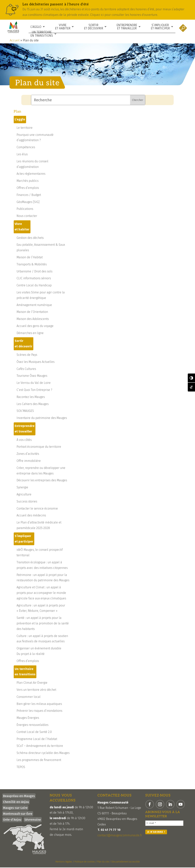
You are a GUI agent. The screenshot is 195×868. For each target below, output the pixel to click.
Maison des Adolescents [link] (33, 319)
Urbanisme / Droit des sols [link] (34, 272)
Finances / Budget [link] (29, 195)
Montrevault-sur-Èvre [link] (18, 814)
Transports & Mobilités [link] (32, 265)
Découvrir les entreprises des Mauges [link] (42, 481)
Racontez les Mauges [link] (31, 397)
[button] (150, 805)
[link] (97, 10)
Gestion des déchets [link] (30, 238)
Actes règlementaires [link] (31, 174)
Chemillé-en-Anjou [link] (16, 802)
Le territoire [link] (25, 128)
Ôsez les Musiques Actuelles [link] (36, 362)
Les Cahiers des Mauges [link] (33, 405)
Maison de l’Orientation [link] (32, 312)
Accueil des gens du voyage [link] (35, 327)
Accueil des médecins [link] (31, 516)
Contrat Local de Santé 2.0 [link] (34, 732)
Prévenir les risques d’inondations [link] (39, 711)
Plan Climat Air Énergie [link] (32, 683)
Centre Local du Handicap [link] (34, 286)
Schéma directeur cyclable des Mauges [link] (43, 753)
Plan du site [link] (103, 862)
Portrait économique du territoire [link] (39, 447)
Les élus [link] (22, 155)
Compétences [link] (26, 148)
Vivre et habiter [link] (63, 27)
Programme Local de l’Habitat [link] (37, 740)
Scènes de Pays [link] (27, 355)
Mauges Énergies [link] (28, 718)
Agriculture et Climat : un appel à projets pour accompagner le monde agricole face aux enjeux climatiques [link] (41, 593)
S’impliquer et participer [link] (160, 27)
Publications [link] (25, 209)
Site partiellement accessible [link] (125, 862)
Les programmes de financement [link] (39, 761)
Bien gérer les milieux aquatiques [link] (39, 704)
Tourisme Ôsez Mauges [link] (32, 376)
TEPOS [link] (21, 768)
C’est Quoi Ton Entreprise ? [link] (34, 390)
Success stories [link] (27, 502)
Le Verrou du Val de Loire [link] (34, 383)
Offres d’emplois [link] (28, 188)
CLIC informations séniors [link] (34, 279)
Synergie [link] (22, 488)
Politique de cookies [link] (85, 862)
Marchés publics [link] (28, 181)
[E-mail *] (164, 824)
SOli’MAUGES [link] (25, 411)
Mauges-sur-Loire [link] (15, 808)
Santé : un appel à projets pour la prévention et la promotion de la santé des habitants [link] (43, 624)
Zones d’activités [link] (28, 454)
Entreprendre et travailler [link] (127, 27)
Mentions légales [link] (64, 862)
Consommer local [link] (29, 697)
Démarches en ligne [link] (30, 334)
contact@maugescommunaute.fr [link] (120, 836)
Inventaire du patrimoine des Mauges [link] (42, 418)
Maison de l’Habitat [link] (30, 258)
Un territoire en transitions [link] (42, 34)
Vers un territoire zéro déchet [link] (36, 690)
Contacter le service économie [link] (37, 509)
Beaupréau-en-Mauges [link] (19, 797)
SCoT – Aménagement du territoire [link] (40, 746)
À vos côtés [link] (24, 440)
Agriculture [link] (24, 495)
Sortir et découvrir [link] (94, 27)
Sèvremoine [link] (33, 820)
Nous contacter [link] (27, 216)
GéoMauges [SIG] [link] (28, 203)
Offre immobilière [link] (29, 461)
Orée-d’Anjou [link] (12, 820)
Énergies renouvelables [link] (32, 725)
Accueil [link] (15, 41)
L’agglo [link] (36, 27)
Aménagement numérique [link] (34, 306)
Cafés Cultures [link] (26, 369)
